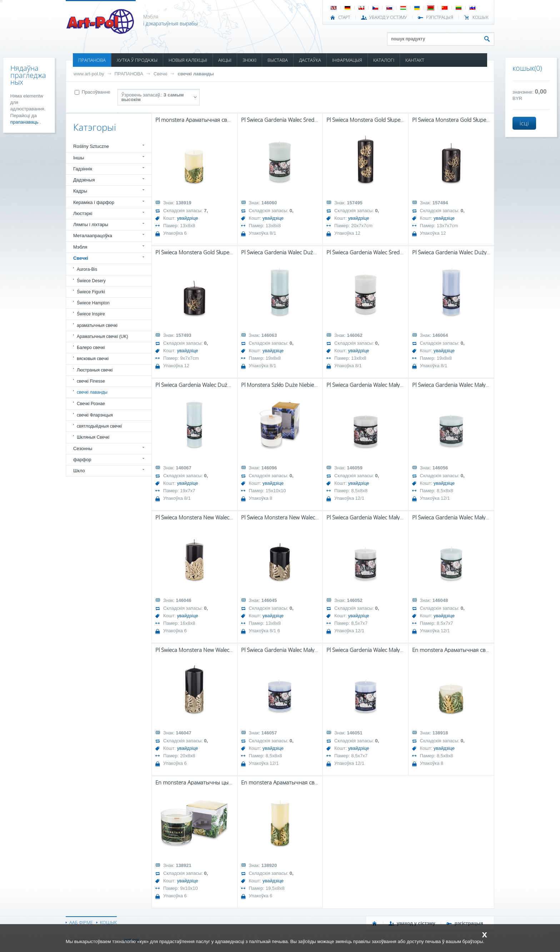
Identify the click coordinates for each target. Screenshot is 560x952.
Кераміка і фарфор (94, 202)
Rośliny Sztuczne (91, 146)
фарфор (82, 460)
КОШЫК (481, 18)
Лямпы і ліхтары (91, 225)
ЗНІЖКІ (249, 60)
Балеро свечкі (91, 348)
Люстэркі (83, 213)
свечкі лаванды (196, 74)
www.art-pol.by (89, 74)
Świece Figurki (91, 292)
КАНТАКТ (415, 60)
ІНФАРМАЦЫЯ (347, 60)
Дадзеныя (84, 180)
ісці (524, 123)
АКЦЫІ (225, 60)
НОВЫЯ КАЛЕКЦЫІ (188, 60)
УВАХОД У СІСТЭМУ (388, 18)
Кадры (80, 191)
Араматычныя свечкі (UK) (102, 337)
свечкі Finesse (91, 381)
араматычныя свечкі (97, 325)
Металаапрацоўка (93, 236)
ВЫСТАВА (278, 60)
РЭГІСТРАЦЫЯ (440, 18)
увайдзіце (188, 218)
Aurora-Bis (87, 269)
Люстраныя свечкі (95, 370)
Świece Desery (91, 281)
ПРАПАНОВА (92, 60)
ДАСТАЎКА (310, 60)
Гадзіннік (83, 169)
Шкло (79, 471)
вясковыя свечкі (93, 359)
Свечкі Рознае (91, 404)
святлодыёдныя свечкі (99, 426)
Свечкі (160, 74)
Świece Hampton (93, 303)
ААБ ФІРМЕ (81, 922)
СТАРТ (344, 18)
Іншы (79, 158)
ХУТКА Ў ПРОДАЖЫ (137, 60)
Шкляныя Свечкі (93, 437)
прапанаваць (25, 122)
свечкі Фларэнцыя (95, 415)
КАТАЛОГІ (384, 60)
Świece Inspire (91, 314)
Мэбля (80, 247)
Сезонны (83, 448)
